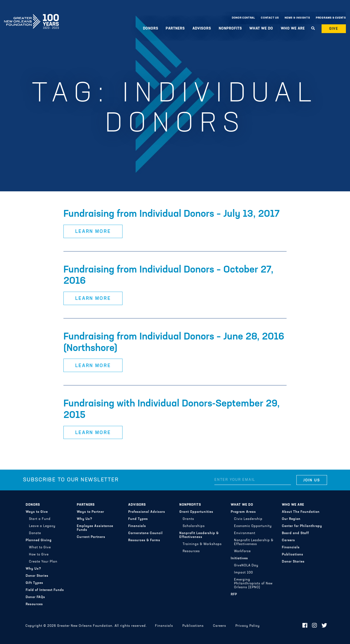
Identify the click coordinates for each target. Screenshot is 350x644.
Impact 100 (243, 573)
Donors (151, 29)
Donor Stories (37, 576)
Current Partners (91, 537)
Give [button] (334, 29)
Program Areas (243, 512)
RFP (234, 595)
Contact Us (270, 18)
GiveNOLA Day (246, 566)
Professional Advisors (147, 512)
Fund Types (138, 519)
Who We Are (293, 29)
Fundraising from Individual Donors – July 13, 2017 (172, 214)
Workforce (242, 551)
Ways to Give (37, 512)
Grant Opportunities (196, 512)
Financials (137, 526)
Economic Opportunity (253, 526)
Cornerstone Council (145, 533)
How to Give (39, 555)
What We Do (261, 29)
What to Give (40, 548)
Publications (293, 555)
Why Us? (33, 569)
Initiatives (239, 558)
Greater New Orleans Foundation (31, 17)
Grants (188, 519)
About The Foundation (301, 512)
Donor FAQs (35, 597)
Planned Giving (39, 540)
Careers (288, 540)
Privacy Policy (248, 626)
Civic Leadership (248, 519)
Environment (245, 533)
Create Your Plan (43, 562)
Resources (34, 604)
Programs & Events (331, 18)
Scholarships (194, 526)
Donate (35, 533)
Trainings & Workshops (202, 544)
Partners (175, 29)
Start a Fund (40, 519)
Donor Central (243, 18)
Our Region (291, 519)
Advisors (202, 29)
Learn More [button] (93, 232)
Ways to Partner (91, 512)
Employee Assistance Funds (95, 528)
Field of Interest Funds (45, 590)
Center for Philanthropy (302, 526)
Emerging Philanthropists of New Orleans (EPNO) (253, 584)
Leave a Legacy (42, 526)
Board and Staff (295, 533)
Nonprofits (230, 29)
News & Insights (297, 18)
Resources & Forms (144, 540)
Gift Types (34, 583)
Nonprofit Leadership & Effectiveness (199, 535)
